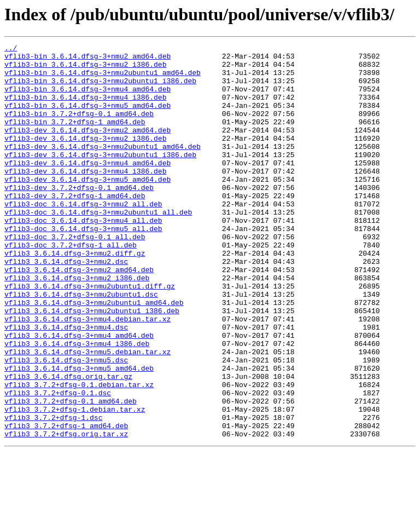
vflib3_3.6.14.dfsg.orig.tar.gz (68, 443)
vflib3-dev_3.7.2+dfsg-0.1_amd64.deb (79, 217)
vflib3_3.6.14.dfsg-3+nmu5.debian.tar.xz (87, 414)
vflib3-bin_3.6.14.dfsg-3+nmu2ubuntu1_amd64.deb (103, 79)
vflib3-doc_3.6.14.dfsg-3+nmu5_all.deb (83, 266)
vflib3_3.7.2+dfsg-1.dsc (53, 493)
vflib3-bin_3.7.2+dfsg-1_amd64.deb (75, 138)
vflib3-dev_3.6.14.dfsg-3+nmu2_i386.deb (85, 158)
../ (11, 49)
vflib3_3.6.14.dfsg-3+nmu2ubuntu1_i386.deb (92, 365)
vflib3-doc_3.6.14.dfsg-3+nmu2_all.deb (83, 237)
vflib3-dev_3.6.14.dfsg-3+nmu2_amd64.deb (87, 148)
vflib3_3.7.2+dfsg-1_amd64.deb (66, 503)
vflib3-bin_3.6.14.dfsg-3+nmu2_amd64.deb (87, 59)
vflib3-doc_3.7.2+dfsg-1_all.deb (71, 286)
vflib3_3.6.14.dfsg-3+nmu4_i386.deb (77, 404)
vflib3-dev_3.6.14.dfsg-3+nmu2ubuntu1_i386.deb (100, 177)
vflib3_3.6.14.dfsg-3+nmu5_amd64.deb (79, 434)
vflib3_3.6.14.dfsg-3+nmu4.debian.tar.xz (87, 375)
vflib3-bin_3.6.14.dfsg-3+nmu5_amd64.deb (87, 118)
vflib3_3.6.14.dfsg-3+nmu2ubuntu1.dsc (81, 345)
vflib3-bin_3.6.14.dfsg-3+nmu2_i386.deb (85, 69)
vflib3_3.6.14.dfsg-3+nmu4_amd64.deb (79, 394)
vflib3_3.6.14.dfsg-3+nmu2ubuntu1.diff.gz (90, 335)
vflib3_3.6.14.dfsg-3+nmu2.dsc (66, 306)
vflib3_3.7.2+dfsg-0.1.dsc (58, 463)
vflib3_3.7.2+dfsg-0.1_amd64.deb (71, 473)
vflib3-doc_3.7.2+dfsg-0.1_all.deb (75, 276)
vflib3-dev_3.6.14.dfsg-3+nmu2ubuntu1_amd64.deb (103, 168)
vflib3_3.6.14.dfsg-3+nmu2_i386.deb (77, 325)
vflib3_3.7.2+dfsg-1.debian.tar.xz (75, 483)
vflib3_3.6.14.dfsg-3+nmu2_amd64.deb (79, 315)
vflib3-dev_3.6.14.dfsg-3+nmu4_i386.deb (85, 197)
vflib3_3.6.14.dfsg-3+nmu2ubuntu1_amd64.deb (94, 355)
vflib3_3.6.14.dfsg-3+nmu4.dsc (66, 384)
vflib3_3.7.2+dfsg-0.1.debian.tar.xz (79, 453)
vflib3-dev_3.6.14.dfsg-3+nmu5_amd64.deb (87, 207)
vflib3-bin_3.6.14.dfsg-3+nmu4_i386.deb (85, 108)
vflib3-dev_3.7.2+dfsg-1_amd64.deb (75, 227)
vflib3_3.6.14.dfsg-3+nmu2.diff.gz (75, 296)
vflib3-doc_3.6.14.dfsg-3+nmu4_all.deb (83, 256)
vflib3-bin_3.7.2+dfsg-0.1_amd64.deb (79, 128)
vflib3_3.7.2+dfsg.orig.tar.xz (66, 512)
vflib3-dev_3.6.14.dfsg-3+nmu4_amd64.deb (87, 187)
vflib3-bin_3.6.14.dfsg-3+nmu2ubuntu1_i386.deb (100, 89)
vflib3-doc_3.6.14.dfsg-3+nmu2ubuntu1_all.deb (98, 246)
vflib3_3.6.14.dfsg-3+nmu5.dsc (66, 424)
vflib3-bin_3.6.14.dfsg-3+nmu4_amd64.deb (87, 99)
